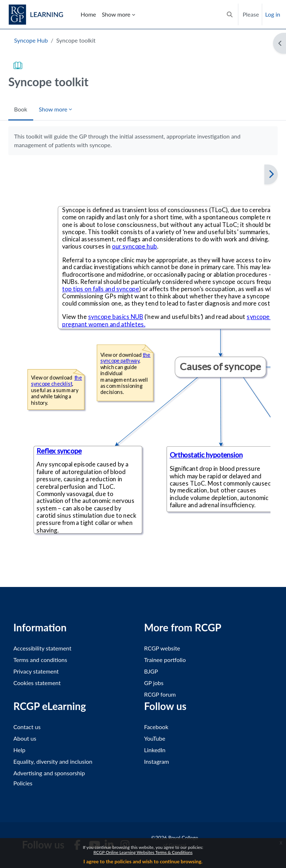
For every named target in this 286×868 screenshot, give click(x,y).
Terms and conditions (40, 660)
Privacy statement (36, 671)
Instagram (157, 761)
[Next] (271, 174)
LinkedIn (155, 750)
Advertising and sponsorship (49, 773)
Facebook (156, 727)
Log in (273, 14)
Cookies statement (37, 683)
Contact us (27, 727)
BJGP (151, 671)
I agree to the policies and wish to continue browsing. (143, 861)
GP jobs (154, 683)
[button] (230, 14)
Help (19, 750)
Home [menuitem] (88, 14)
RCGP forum (160, 694)
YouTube (155, 738)
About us (25, 738)
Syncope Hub (31, 40)
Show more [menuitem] (116, 14)
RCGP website (162, 648)
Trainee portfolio (165, 660)
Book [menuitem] (21, 109)
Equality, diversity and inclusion (53, 761)
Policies (23, 783)
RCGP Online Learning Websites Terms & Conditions (143, 852)
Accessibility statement (42, 648)
